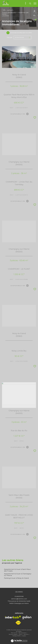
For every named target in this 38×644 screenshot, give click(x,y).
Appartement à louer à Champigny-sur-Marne (18, 575)
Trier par (9, 37)
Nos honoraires (23, 633)
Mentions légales (13, 634)
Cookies (24, 636)
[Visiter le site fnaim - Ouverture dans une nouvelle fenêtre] (18, 623)
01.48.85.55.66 (19, 596)
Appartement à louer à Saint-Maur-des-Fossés (18, 570)
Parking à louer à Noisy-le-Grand (16, 578)
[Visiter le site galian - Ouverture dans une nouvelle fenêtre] (27, 617)
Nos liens (26, 634)
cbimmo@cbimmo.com (19, 599)
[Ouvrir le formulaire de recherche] (30, 3)
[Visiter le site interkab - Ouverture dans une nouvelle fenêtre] (13, 617)
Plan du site (14, 633)
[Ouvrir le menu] (35, 3)
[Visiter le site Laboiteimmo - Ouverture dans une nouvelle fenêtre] (19, 639)
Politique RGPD (16, 636)
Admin (21, 634)
